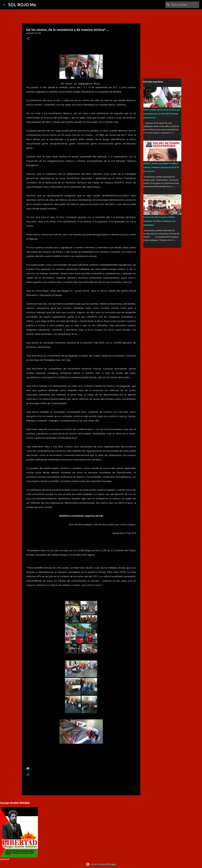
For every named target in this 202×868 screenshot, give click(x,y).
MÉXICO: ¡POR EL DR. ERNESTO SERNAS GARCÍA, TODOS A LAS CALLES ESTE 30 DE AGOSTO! (161, 167)
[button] (28, 39)
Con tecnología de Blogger (101, 864)
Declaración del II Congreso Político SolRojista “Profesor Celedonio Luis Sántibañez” (159, 221)
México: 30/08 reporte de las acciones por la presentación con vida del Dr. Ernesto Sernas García (162, 114)
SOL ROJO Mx (22, 5)
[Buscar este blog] (185, 5)
